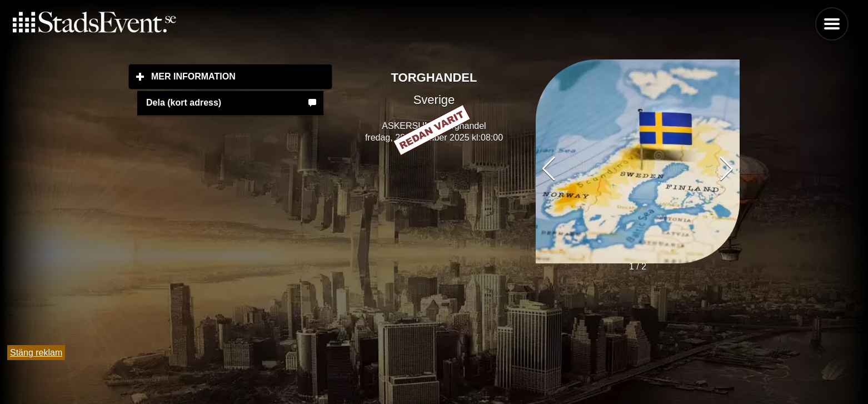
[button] (727, 169)
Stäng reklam (36, 353)
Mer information (242, 76)
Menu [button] (832, 24)
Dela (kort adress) (184, 103)
